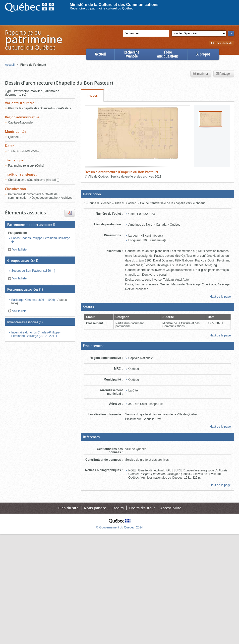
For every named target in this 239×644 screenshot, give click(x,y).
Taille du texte (221, 43)
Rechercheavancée (131, 54)
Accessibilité (171, 508)
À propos (203, 54)
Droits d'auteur (142, 508)
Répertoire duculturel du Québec (33, 40)
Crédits (118, 508)
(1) (31, 225)
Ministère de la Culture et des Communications (114, 5)
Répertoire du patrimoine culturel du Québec (102, 8)
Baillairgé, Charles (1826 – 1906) (33, 300)
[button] (157, 194)
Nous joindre (95, 508)
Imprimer (200, 74)
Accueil (100, 54)
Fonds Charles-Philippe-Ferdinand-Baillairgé (41, 238)
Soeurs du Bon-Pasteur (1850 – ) (33, 271)
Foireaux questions (168, 54)
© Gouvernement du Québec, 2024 (120, 527)
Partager (223, 74)
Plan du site (68, 508)
